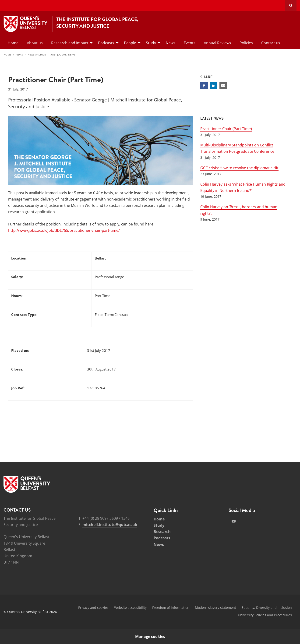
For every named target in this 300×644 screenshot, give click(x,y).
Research (162, 532)
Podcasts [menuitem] (106, 43)
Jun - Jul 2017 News (63, 54)
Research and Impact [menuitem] (70, 43)
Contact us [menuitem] (271, 43)
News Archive (37, 54)
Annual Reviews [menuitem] (217, 43)
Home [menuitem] (13, 43)
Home (7, 54)
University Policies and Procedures (265, 615)
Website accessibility (130, 608)
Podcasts (162, 538)
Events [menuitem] (190, 43)
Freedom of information (171, 608)
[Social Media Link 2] (234, 521)
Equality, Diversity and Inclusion (267, 608)
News (19, 54)
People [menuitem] (130, 43)
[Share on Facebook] (204, 86)
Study (159, 525)
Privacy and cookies (93, 608)
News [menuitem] (171, 43)
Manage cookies (150, 637)
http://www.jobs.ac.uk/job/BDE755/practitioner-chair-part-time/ (64, 230)
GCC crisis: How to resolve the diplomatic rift (239, 168)
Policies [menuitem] (246, 43)
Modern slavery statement (215, 608)
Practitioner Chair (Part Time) (226, 129)
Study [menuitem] (151, 43)
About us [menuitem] (35, 43)
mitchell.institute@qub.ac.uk (110, 525)
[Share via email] (223, 86)
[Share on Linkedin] (214, 86)
